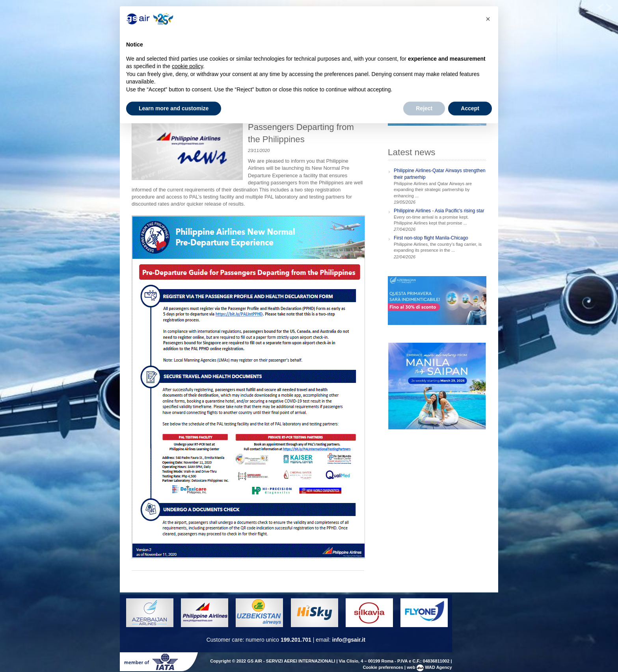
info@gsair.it (348, 640)
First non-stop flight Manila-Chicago (431, 238)
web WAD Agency (429, 667)
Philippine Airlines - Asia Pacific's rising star (439, 211)
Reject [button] (424, 108)
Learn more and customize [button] (174, 108)
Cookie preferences (383, 667)
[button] (488, 19)
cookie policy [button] (187, 66)
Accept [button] (470, 108)
